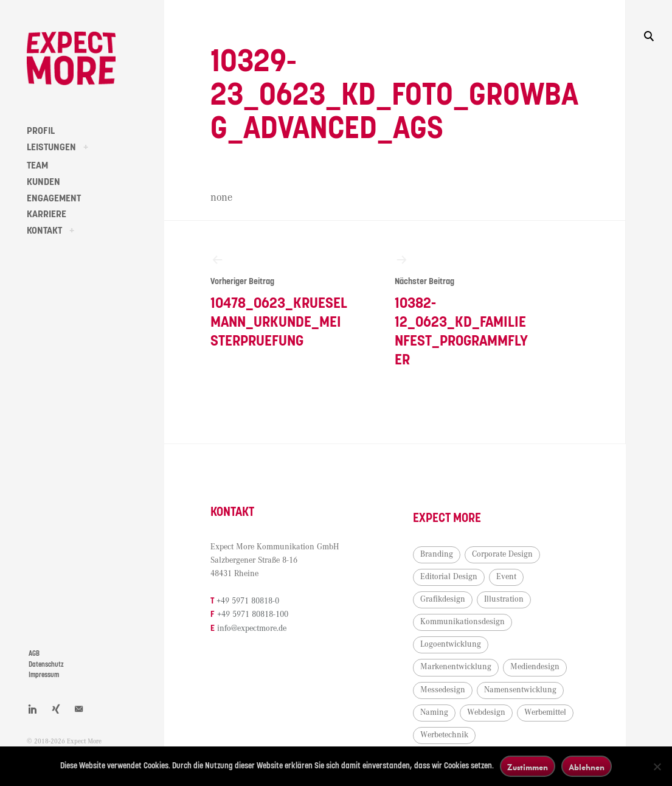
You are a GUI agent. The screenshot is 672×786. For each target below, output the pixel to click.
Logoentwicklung (451, 644)
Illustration (504, 599)
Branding (437, 554)
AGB (34, 654)
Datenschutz (46, 665)
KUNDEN (43, 182)
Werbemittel (545, 712)
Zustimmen (528, 767)
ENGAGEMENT (54, 198)
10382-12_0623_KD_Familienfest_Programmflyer (464, 310)
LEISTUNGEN (51, 147)
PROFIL (41, 131)
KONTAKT (44, 231)
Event (506, 577)
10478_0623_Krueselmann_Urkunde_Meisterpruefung (279, 301)
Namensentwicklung (520, 690)
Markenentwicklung (456, 667)
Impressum (44, 675)
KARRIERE (47, 214)
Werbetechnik (444, 735)
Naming (434, 712)
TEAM (37, 165)
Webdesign (486, 712)
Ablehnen (587, 767)
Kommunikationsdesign (462, 622)
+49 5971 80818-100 (253, 614)
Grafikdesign (443, 599)
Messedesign (443, 690)
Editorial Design (449, 577)
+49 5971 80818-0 (248, 601)
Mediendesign (535, 667)
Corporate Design (502, 554)
